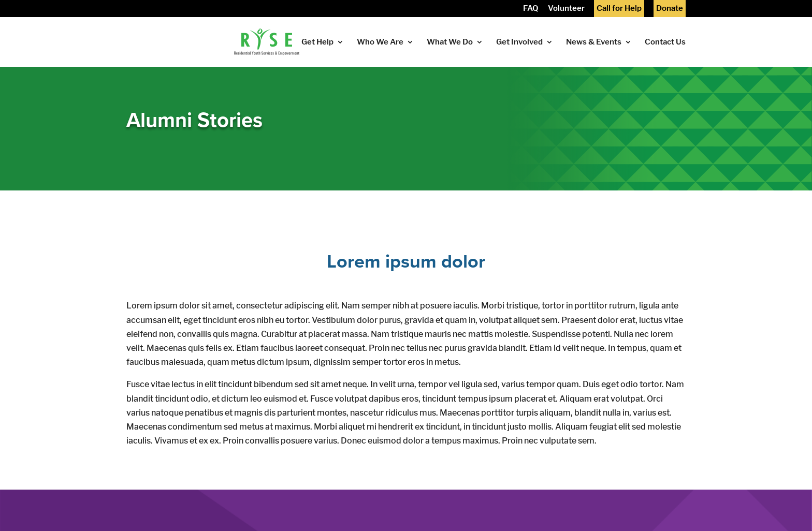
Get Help (317, 42)
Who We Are (380, 42)
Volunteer (566, 9)
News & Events (594, 42)
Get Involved (519, 42)
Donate (670, 9)
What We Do (450, 42)
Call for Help (619, 9)
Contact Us (665, 42)
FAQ (531, 9)
